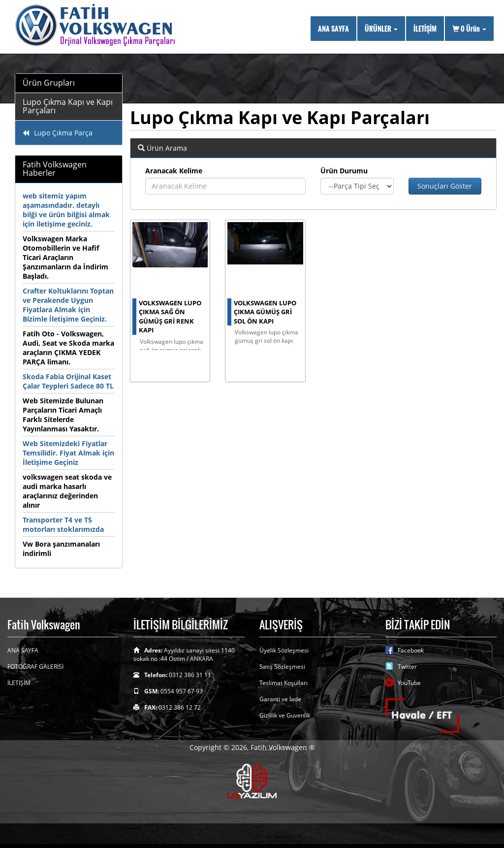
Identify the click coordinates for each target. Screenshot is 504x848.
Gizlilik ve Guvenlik (285, 715)
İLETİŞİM (425, 28)
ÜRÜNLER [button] (381, 28)
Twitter (407, 667)
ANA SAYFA (333, 28)
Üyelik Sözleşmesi (284, 650)
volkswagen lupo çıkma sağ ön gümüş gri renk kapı (170, 317)
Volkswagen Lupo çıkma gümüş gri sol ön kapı (265, 312)
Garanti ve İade (280, 699)
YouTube (409, 683)
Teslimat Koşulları (283, 683)
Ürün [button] (469, 28)
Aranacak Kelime (174, 171)
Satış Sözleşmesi (282, 667)
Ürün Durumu (344, 171)
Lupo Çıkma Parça (58, 133)
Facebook (411, 650)
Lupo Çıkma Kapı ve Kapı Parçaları (68, 106)
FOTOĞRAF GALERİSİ (35, 667)
